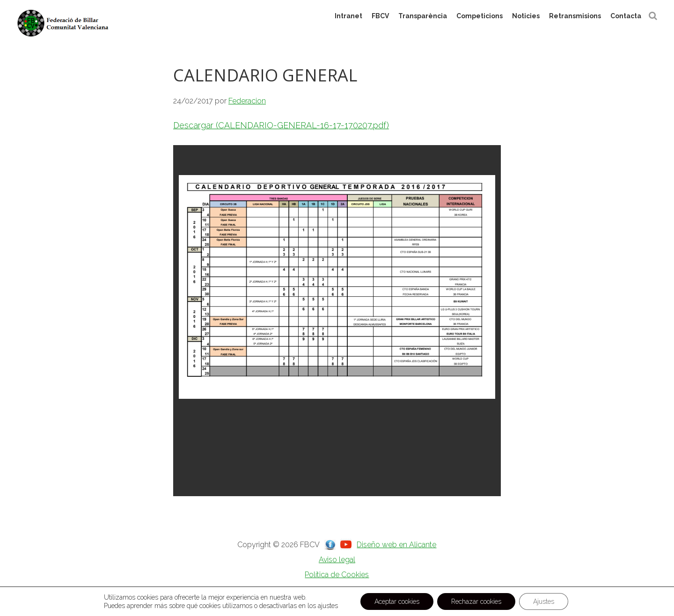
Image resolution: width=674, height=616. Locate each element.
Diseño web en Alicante (396, 545)
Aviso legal (337, 560)
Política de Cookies (337, 575)
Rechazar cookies (476, 601)
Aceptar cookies (397, 601)
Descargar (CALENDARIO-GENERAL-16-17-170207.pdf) (281, 125)
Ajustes (544, 601)
